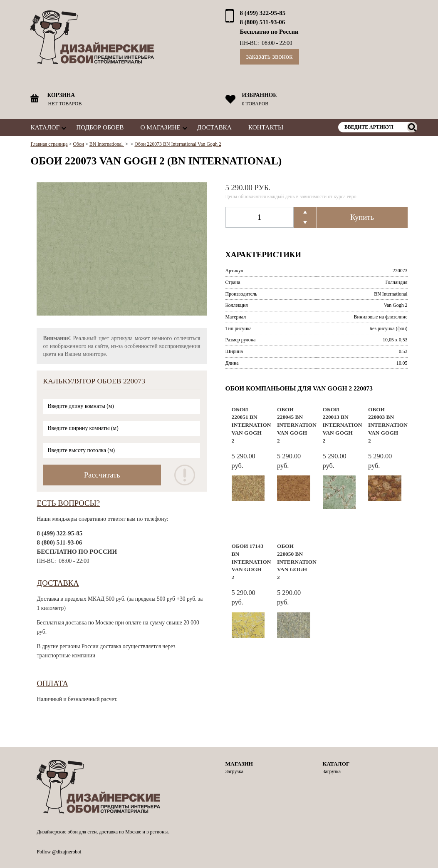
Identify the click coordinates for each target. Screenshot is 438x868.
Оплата (52, 683)
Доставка (214, 127)
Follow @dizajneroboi (59, 852)
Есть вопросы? (68, 503)
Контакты (266, 127)
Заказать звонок (270, 56)
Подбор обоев (100, 127)
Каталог (45, 127)
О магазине (160, 127)
